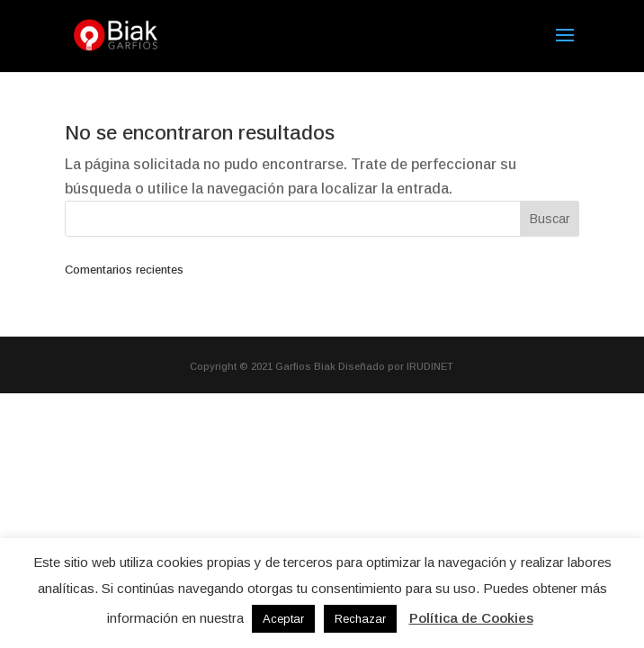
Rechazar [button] (360, 619)
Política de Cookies (471, 618)
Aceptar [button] (283, 619)
